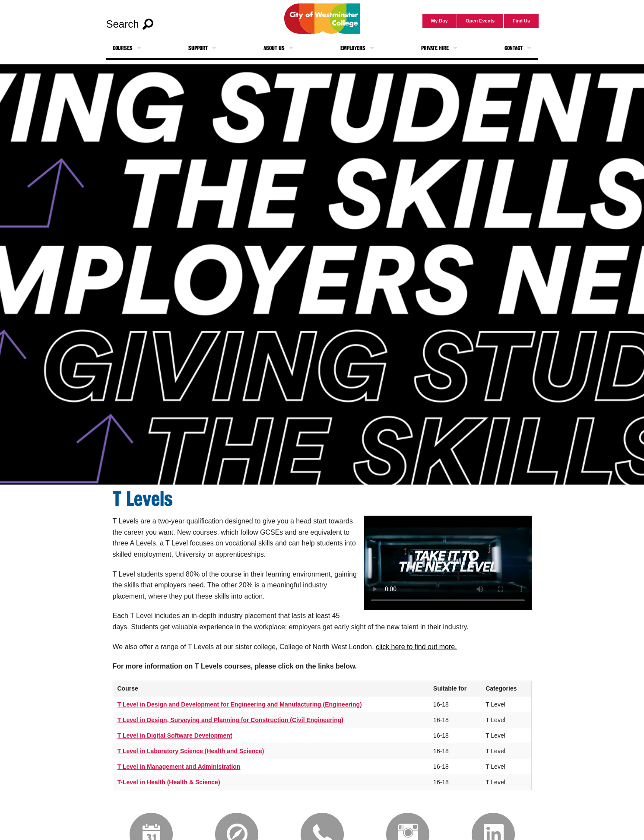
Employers (353, 48)
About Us (274, 48)
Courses (123, 48)
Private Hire (435, 48)
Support (198, 48)
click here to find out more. (416, 647)
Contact (514, 48)
